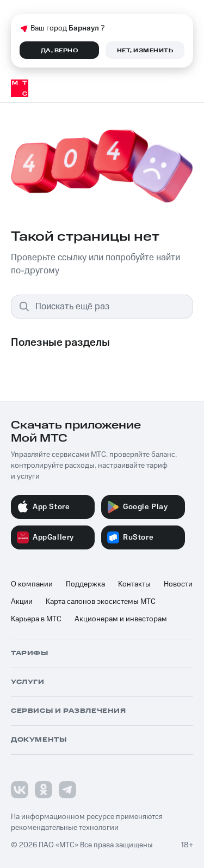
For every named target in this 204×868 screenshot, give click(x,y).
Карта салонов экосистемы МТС (101, 602)
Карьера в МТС (36, 619)
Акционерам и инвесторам (121, 619)
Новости (178, 584)
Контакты (134, 584)
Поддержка (85, 584)
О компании (32, 584)
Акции (22, 602)
